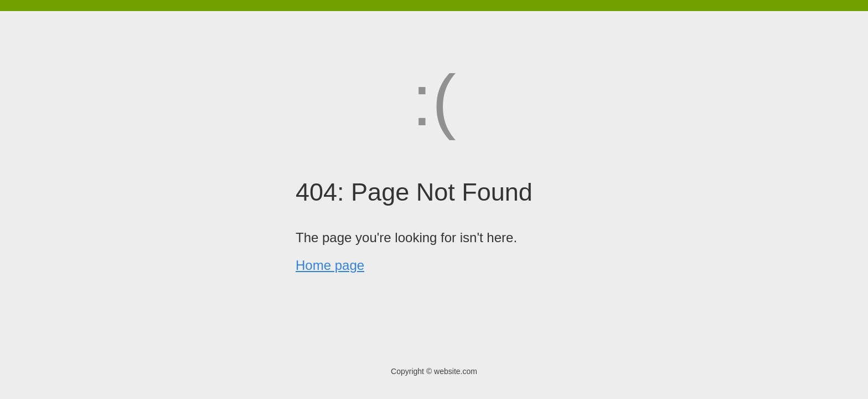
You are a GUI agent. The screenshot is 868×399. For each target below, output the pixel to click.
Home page (330, 265)
